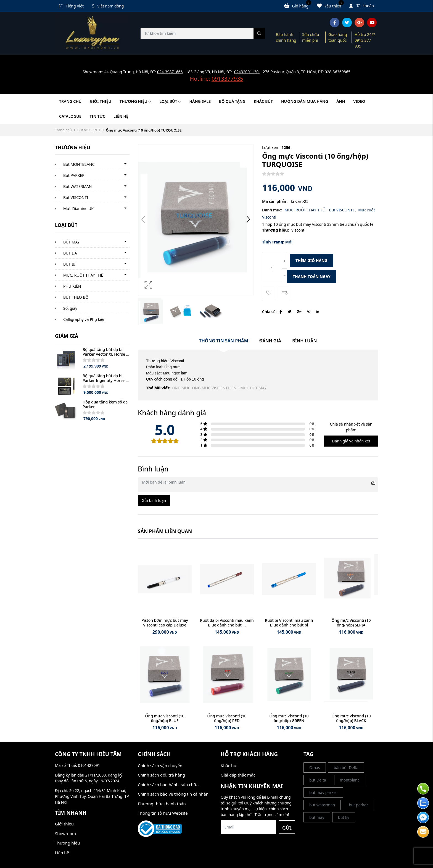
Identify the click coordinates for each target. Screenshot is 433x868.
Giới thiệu (101, 101)
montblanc (350, 780)
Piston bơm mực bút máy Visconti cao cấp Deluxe (165, 623)
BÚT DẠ (70, 253)
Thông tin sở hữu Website (163, 813)
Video (359, 101)
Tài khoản (362, 6)
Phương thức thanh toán (162, 804)
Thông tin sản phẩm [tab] (224, 341)
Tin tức (97, 116)
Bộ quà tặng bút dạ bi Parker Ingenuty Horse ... (106, 378)
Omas (315, 768)
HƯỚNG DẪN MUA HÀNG (305, 101)
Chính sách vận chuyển (160, 765)
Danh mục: (272, 210)
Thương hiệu (135, 101)
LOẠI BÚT (170, 101)
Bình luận (304, 341)
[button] (248, 220)
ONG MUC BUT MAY (249, 388)
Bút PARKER (74, 175)
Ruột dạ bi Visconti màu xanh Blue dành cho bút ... (227, 623)
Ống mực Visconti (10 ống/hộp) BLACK (351, 718)
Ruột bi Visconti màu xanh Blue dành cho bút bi (289, 623)
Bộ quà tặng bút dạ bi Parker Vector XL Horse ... (106, 352)
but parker (358, 805)
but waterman (322, 805)
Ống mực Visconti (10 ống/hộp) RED (227, 718)
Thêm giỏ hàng (311, 260)
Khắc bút (229, 765)
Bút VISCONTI (89, 130)
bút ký (344, 817)
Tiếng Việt (71, 6)
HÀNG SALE (200, 101)
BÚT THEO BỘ (76, 297)
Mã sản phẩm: (275, 201)
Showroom (65, 833)
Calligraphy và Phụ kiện (84, 319)
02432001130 (247, 72)
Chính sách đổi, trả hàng (161, 775)
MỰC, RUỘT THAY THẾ (83, 275)
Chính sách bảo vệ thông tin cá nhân (173, 794)
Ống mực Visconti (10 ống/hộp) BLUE (165, 718)
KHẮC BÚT (263, 101)
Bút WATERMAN (77, 186)
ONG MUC (181, 388)
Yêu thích (330, 6)
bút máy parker (323, 792)
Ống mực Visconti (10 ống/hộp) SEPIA (351, 623)
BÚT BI (69, 264)
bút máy (317, 817)
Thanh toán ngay (312, 276)
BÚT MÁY (72, 242)
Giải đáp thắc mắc (238, 775)
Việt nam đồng (108, 6)
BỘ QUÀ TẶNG (232, 101)
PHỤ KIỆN (72, 286)
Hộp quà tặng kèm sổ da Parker (105, 404)
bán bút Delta (346, 768)
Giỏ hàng (298, 6)
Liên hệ (121, 116)
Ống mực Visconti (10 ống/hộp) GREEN (289, 718)
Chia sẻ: (269, 312)
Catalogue (70, 116)
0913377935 (227, 79)
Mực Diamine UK (78, 209)
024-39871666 (170, 72)
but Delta (318, 780)
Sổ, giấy (70, 308)
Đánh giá (270, 341)
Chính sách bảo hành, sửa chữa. (169, 785)
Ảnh (341, 101)
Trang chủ (70, 101)
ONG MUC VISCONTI (210, 388)
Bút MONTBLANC (79, 164)
